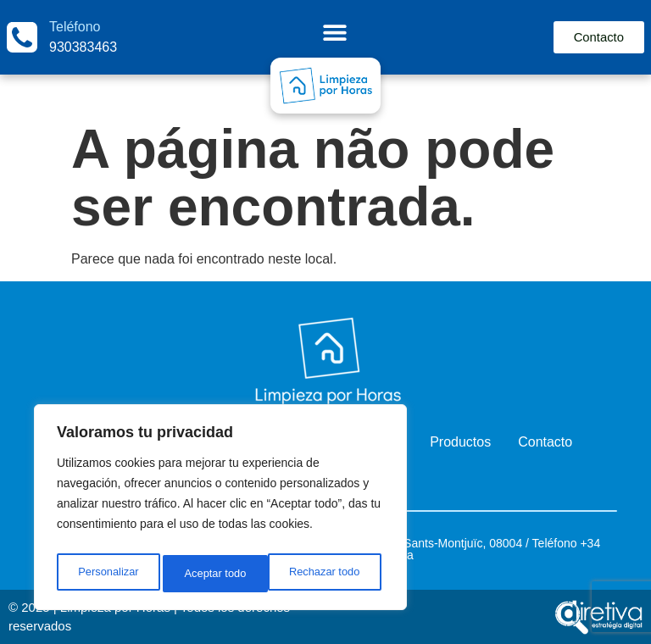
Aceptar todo (333, 574)
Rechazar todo (220, 574)
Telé (543, 543)
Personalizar (107, 574)
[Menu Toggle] (333, 32)
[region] (220, 511)
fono (565, 543)
